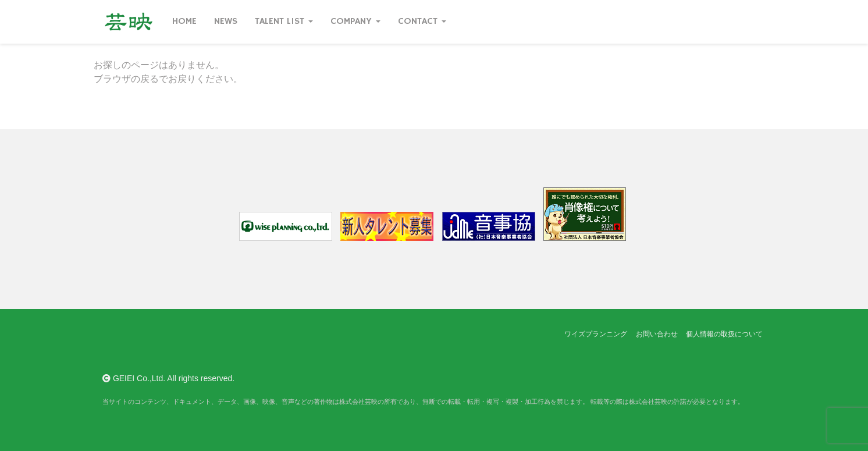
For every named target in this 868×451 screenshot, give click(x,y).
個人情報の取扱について (724, 334)
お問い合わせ (657, 334)
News (226, 22)
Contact (422, 22)
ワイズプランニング (596, 334)
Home (184, 22)
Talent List (284, 22)
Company (355, 22)
